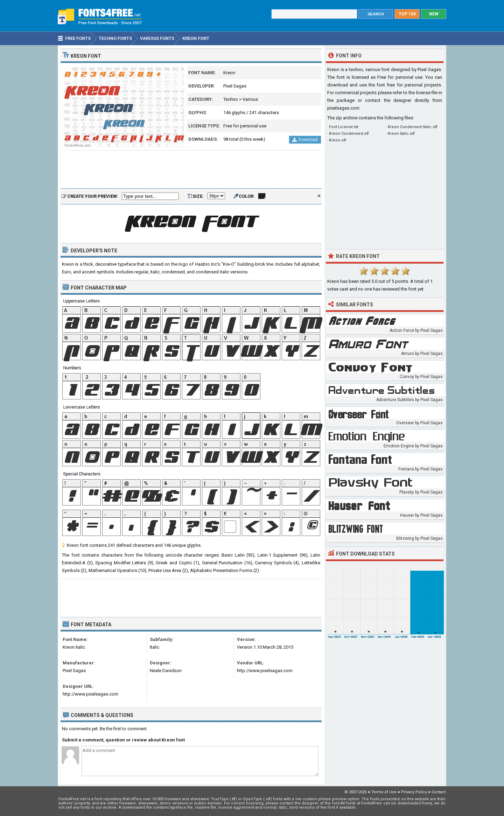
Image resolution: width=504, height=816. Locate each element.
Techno (231, 99)
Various (250, 99)
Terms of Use (384, 792)
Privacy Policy (414, 792)
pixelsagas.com (343, 108)
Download (305, 140)
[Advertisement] (191, 170)
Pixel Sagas (235, 86)
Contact (439, 792)
